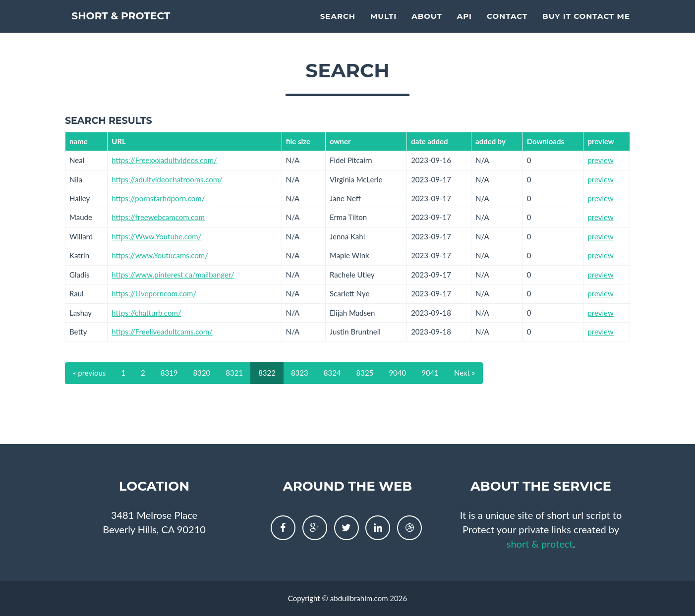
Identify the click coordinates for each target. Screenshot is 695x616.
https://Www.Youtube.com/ (156, 236)
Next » (464, 373)
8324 (332, 373)
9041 (430, 373)
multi (383, 28)
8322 (267, 373)
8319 (169, 373)
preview (600, 160)
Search (338, 28)
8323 (300, 373)
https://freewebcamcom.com (158, 217)
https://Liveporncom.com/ (154, 293)
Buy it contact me (586, 28)
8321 (234, 373)
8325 (365, 373)
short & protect (138, 29)
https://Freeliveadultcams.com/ (162, 332)
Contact (507, 28)
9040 (397, 373)
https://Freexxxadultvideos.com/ (164, 160)
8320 (202, 373)
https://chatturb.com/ (146, 313)
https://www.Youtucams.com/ (160, 255)
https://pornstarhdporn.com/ (158, 198)
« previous (89, 373)
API (464, 28)
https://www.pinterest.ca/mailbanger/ (173, 275)
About (427, 28)
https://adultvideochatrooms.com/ (167, 179)
